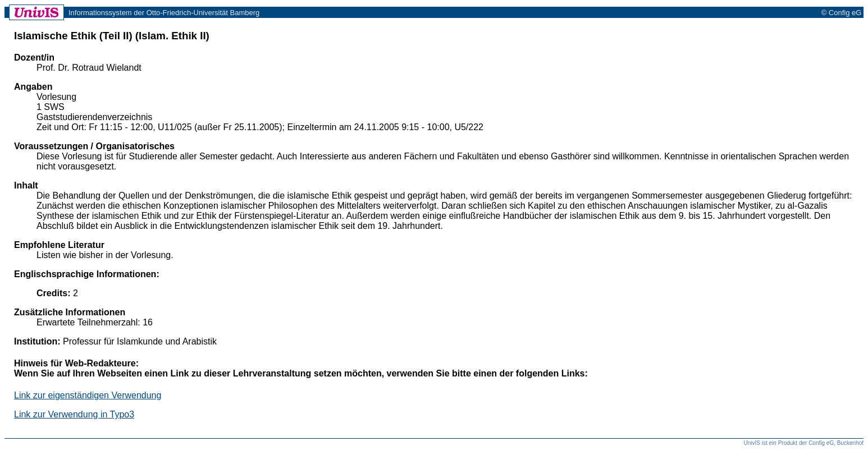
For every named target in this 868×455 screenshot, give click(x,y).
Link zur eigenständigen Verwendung (88, 395)
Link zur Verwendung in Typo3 (74, 414)
